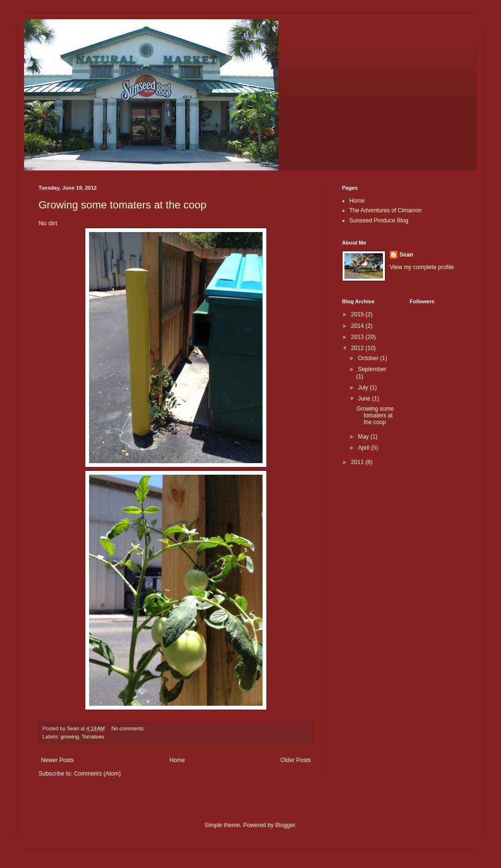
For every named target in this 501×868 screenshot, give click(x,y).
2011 (358, 462)
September (372, 369)
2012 (358, 348)
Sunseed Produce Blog (379, 220)
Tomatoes (93, 737)
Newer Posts (57, 760)
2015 (358, 314)
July (364, 388)
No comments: (129, 728)
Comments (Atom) (97, 774)
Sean (406, 255)
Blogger (285, 825)
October (369, 358)
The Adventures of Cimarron (385, 210)
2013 (358, 337)
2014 (358, 326)
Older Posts (296, 760)
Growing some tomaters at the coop (123, 205)
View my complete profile (422, 267)
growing (70, 737)
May (364, 437)
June (365, 399)
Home (177, 760)
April (364, 448)
